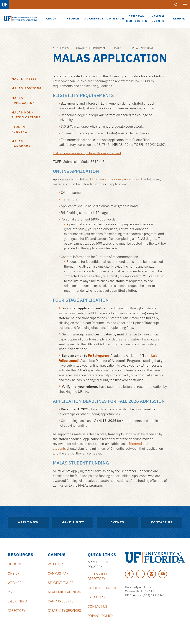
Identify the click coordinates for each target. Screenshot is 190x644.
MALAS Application (145, 48)
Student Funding (19, 129)
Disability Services (64, 611)
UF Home (15, 564)
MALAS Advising (27, 88)
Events (117, 522)
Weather (55, 564)
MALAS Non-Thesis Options (26, 115)
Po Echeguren (98, 356)
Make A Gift (73, 522)
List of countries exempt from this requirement (87, 153)
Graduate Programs (91, 48)
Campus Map (58, 573)
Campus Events (61, 601)
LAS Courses (98, 597)
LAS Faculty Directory (98, 576)
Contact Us (162, 522)
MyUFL (13, 592)
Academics (61, 48)
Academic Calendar (65, 592)
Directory (17, 611)
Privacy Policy (100, 616)
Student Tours (61, 583)
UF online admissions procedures (114, 179)
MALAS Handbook (21, 144)
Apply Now (28, 522)
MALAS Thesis (24, 79)
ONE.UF (14, 573)
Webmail (15, 583)
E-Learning (17, 601)
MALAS (119, 48)
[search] (176, 5)
